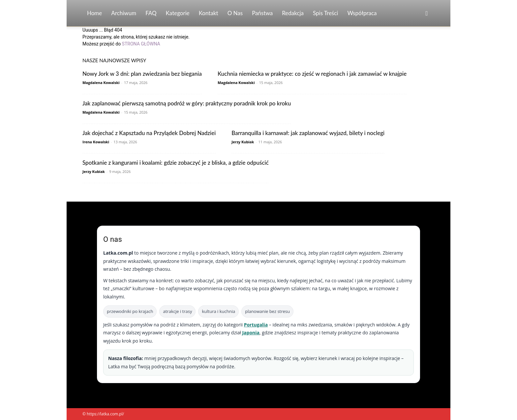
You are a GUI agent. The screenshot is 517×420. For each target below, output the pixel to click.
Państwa (262, 13)
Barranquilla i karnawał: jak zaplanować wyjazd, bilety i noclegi (308, 133)
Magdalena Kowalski (101, 83)
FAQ (151, 13)
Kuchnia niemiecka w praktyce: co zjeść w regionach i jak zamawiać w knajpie (312, 74)
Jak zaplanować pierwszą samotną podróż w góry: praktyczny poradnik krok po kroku (187, 103)
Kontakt (209, 13)
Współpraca (362, 13)
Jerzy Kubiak (243, 142)
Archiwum (124, 13)
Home (94, 13)
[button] (427, 14)
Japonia (251, 333)
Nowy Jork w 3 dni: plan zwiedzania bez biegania (142, 74)
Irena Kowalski (96, 142)
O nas (235, 13)
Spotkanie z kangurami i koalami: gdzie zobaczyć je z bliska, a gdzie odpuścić (176, 163)
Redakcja (293, 13)
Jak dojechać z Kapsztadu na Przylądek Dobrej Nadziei (149, 133)
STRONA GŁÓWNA (141, 44)
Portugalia (256, 325)
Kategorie (178, 13)
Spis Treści (325, 13)
